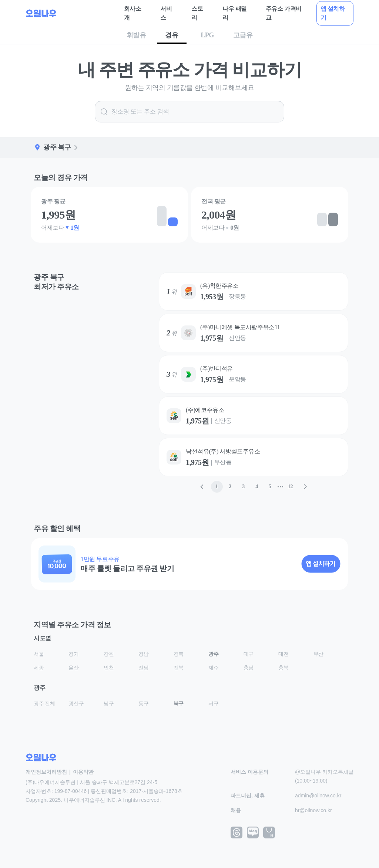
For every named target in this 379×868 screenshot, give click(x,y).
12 (290, 487)
